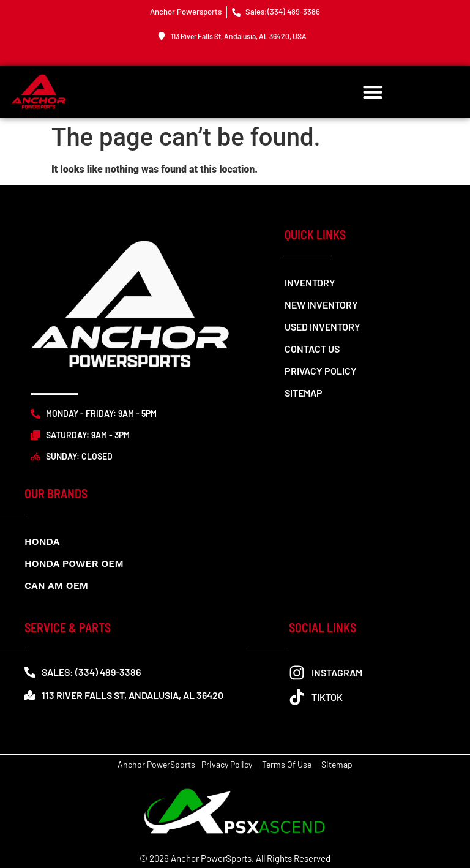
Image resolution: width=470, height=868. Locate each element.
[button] (373, 92)
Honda (42, 541)
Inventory (310, 282)
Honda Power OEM (74, 563)
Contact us (312, 349)
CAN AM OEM (56, 586)
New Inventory (321, 305)
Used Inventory (323, 327)
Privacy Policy (321, 371)
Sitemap (304, 393)
